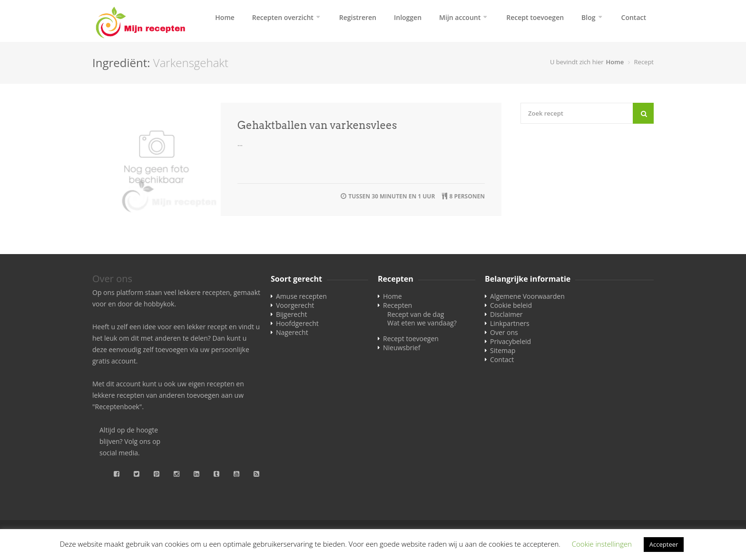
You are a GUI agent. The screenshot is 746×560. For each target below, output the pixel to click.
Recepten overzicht (283, 17)
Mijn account (460, 17)
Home (225, 17)
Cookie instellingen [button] (602, 544)
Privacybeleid (510, 341)
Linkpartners (510, 323)
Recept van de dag (416, 314)
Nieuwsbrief (402, 348)
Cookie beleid (511, 305)
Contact (634, 17)
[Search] (643, 113)
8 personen (467, 196)
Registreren (358, 17)
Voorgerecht (295, 305)
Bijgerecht (291, 314)
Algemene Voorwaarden (527, 296)
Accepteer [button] (664, 544)
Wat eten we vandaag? (422, 323)
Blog (588, 17)
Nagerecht (292, 332)
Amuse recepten (301, 296)
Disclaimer (506, 314)
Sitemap (503, 350)
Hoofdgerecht (297, 323)
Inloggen (408, 17)
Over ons (504, 332)
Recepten (398, 305)
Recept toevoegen (535, 17)
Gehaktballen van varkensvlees (317, 125)
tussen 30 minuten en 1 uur (392, 196)
